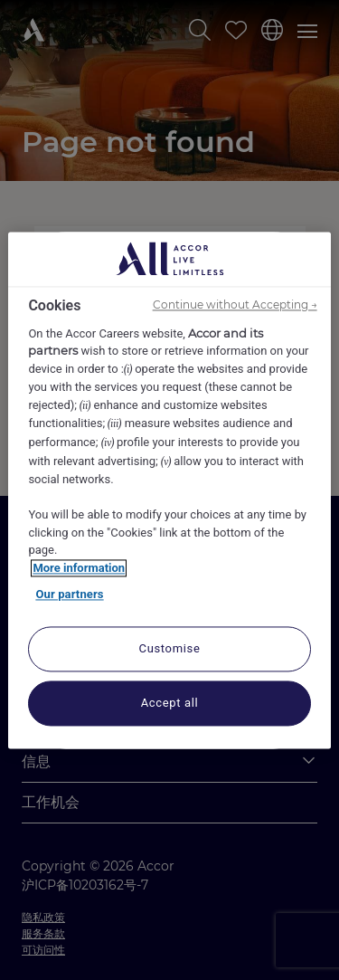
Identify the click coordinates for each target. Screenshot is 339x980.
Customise (170, 648)
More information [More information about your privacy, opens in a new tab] (79, 568)
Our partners (69, 595)
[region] (169, 490)
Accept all (170, 703)
